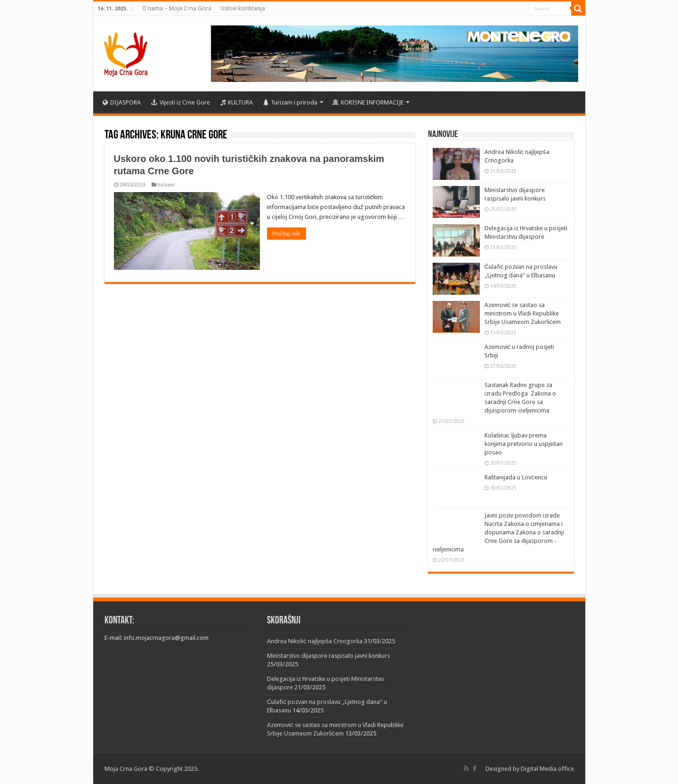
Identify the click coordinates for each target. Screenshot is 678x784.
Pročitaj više (287, 234)
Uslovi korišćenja (243, 8)
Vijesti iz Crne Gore (181, 102)
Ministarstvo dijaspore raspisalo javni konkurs (328, 656)
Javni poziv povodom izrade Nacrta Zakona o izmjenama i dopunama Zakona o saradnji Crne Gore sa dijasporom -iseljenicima (498, 532)
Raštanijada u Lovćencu (516, 477)
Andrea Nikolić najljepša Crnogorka (315, 641)
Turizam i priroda (290, 102)
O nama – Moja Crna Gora (177, 8)
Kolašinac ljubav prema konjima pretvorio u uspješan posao (524, 444)
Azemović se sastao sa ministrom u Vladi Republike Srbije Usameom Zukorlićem (523, 313)
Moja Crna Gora (126, 769)
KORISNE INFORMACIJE (368, 102)
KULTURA (237, 102)
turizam (166, 185)
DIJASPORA (122, 102)
